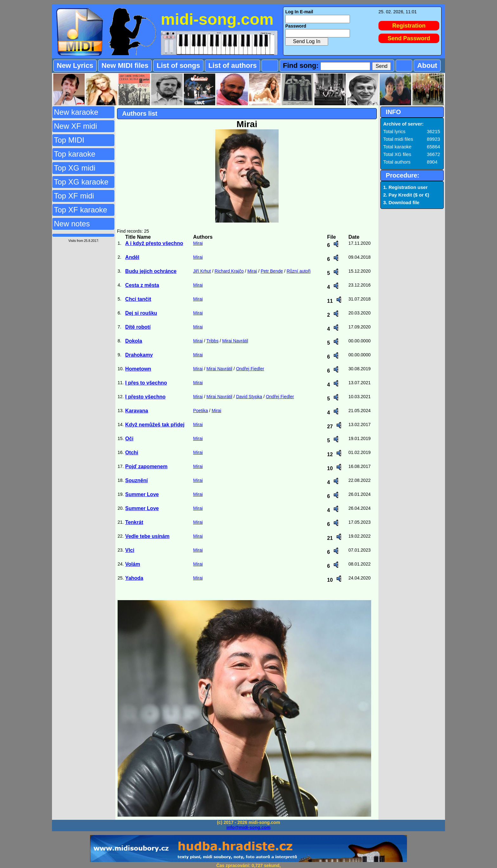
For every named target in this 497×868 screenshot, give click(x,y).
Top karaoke (75, 154)
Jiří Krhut (202, 271)
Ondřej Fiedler (250, 369)
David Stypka (249, 397)
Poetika (200, 411)
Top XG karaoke (81, 182)
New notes (72, 224)
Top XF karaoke (81, 210)
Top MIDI (69, 140)
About (427, 65)
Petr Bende (272, 271)
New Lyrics (75, 65)
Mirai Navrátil (235, 341)
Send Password (409, 38)
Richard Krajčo (229, 271)
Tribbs (212, 341)
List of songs (178, 65)
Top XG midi (75, 168)
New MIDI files (125, 65)
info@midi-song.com (249, 827)
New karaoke (76, 112)
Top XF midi (74, 196)
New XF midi (75, 126)
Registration (409, 26)
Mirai (198, 243)
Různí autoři (298, 271)
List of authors (232, 65)
